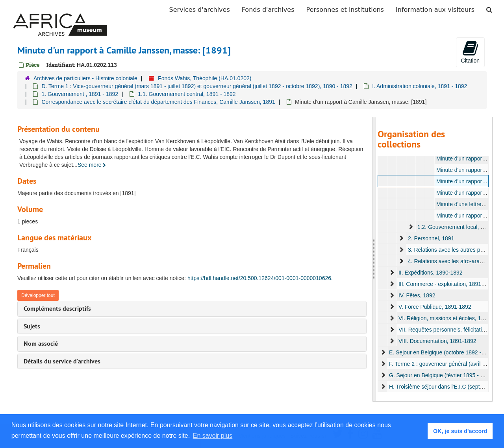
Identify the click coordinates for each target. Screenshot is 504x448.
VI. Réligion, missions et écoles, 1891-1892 (451, 318)
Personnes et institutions (345, 10)
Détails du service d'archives (62, 361)
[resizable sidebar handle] (374, 259)
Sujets (32, 326)
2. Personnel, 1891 (431, 238)
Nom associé (41, 344)
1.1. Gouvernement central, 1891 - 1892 (187, 94)
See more (92, 165)
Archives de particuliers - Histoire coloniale (85, 78)
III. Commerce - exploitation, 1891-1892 (447, 284)
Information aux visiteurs (435, 10)
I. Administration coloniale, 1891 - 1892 (420, 86)
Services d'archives (200, 10)
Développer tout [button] (38, 295)
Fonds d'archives (268, 10)
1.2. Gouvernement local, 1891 (455, 227)
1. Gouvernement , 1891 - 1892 (80, 94)
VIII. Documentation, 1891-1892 (437, 341)
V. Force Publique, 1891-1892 (435, 307)
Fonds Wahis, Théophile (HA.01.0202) (205, 78)
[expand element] (411, 227)
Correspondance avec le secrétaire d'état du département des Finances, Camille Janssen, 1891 (158, 102)
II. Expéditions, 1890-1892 (430, 273)
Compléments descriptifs (57, 309)
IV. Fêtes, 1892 (417, 295)
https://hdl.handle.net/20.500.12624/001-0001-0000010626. (260, 278)
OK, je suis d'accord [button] (460, 431)
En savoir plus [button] (213, 436)
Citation (470, 52)
